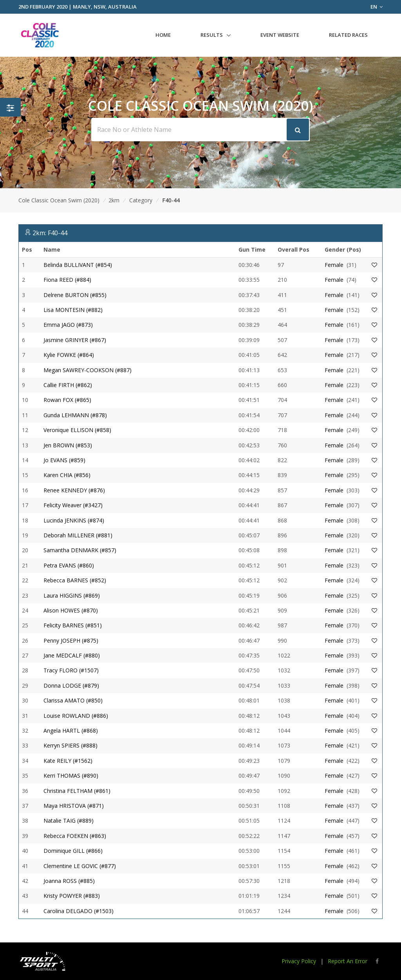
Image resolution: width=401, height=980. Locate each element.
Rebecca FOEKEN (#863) (75, 836)
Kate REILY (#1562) (68, 761)
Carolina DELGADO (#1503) (79, 911)
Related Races (348, 35)
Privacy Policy (299, 961)
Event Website (280, 35)
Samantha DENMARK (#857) (80, 550)
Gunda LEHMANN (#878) (75, 415)
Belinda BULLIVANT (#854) (78, 265)
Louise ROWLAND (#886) (76, 716)
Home (163, 35)
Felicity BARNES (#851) (73, 625)
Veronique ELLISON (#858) (77, 430)
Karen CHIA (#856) (67, 475)
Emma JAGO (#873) (68, 325)
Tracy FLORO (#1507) (71, 670)
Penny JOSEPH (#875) (71, 640)
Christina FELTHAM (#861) (77, 791)
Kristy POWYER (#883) (72, 896)
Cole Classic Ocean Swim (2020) (59, 200)
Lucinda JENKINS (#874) (74, 520)
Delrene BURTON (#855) (75, 295)
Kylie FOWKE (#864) (69, 355)
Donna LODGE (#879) (71, 685)
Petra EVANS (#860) (69, 565)
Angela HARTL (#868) (71, 730)
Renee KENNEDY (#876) (74, 490)
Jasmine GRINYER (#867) (75, 340)
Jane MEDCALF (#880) (72, 655)
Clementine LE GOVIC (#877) (80, 866)
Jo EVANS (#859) (64, 460)
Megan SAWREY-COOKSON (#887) (88, 370)
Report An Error (348, 961)
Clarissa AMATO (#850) (73, 700)
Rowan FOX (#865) (67, 400)
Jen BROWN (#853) (68, 445)
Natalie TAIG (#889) (69, 821)
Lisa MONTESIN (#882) (73, 310)
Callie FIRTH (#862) (68, 385)
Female (334, 265)
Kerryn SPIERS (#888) (70, 745)
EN (377, 7)
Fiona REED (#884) (67, 280)
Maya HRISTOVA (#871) (74, 806)
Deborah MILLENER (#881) (78, 535)
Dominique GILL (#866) (73, 851)
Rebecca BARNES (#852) (75, 580)
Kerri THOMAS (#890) (71, 776)
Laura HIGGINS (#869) (72, 595)
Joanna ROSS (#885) (69, 881)
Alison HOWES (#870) (71, 610)
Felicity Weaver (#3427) (73, 505)
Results (212, 35)
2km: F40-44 (50, 233)
